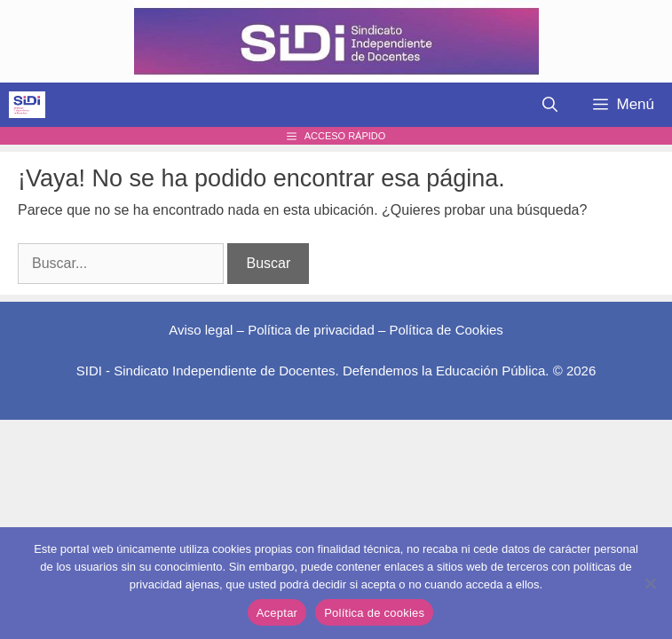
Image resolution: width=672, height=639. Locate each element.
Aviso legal (201, 330)
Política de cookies (374, 613)
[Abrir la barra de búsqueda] (550, 105)
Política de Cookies (446, 330)
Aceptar (277, 613)
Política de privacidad (311, 330)
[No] (650, 583)
